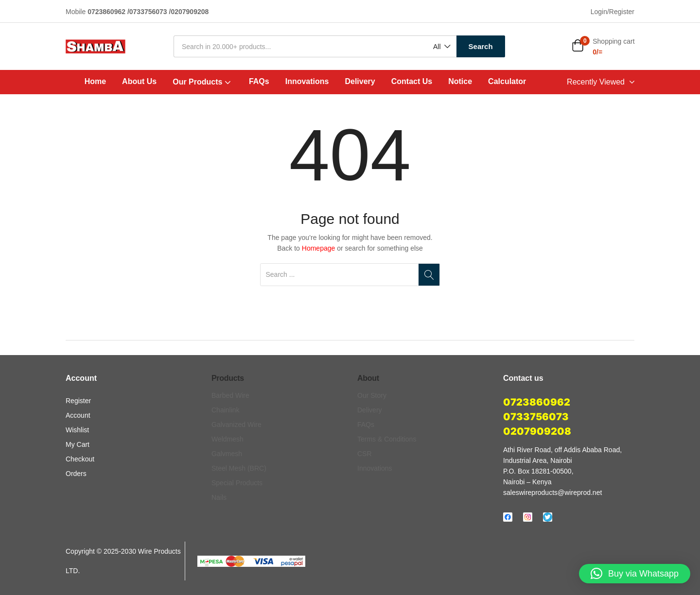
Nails (219, 497)
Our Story (372, 395)
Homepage (319, 248)
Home (95, 81)
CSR (365, 454)
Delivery (360, 81)
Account (78, 415)
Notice (460, 81)
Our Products (203, 82)
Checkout (80, 459)
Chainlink (226, 410)
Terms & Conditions (387, 439)
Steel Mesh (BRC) (239, 468)
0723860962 (537, 402)
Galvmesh (227, 454)
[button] (441, 47)
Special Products (237, 483)
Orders (76, 474)
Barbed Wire (230, 395)
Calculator (507, 81)
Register (78, 401)
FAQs (259, 81)
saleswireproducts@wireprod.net (552, 493)
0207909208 (537, 431)
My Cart (78, 444)
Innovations (307, 81)
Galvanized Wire (236, 425)
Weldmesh (227, 439)
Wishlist (77, 430)
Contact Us (412, 81)
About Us (139, 81)
